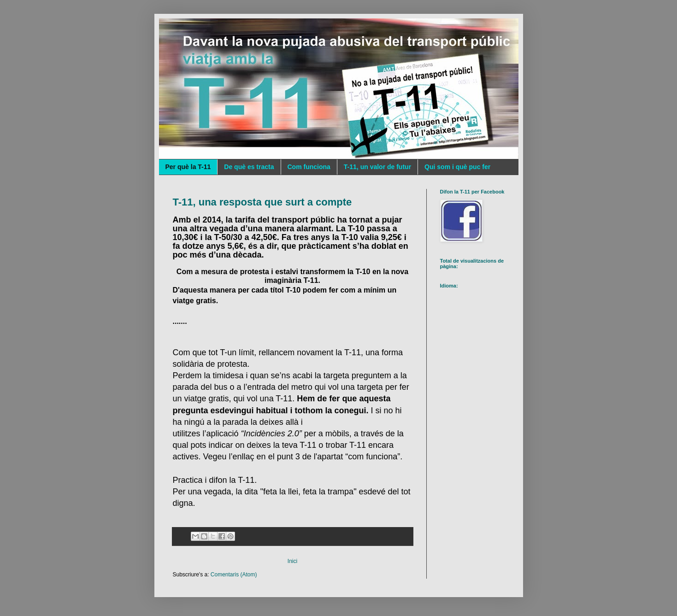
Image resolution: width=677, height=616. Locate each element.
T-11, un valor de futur (377, 167)
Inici (292, 561)
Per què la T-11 (188, 167)
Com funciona (309, 167)
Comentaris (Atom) (234, 575)
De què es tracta (249, 167)
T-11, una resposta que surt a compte (262, 202)
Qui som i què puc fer (457, 167)
